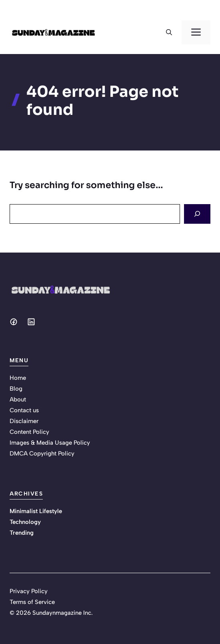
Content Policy (29, 432)
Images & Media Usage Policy (50, 443)
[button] (169, 32)
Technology (25, 522)
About (18, 399)
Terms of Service (32, 602)
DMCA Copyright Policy (42, 453)
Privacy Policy (29, 591)
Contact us (24, 410)
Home (18, 378)
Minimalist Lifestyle (36, 511)
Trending (22, 533)
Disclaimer (24, 421)
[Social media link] (14, 322)
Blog (16, 389)
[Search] (197, 214)
